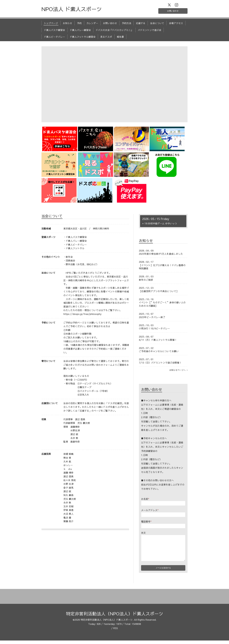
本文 (143, 534)
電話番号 (146, 523)
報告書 (120, 38)
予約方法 (126, 25)
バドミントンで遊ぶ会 (150, 31)
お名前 (145, 500)
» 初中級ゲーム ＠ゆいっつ (160, 225)
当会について (157, 25)
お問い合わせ (173, 12)
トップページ (51, 25)
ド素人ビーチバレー (54, 38)
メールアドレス (150, 512)
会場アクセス (176, 25)
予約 (79, 25)
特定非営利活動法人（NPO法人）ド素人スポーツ (115, 617)
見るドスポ (106, 38)
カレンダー (92, 25)
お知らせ (67, 25)
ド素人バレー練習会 (80, 31)
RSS (116, 632)
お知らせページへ (178, 372)
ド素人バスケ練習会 (54, 31)
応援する (141, 25)
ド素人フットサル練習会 (83, 38)
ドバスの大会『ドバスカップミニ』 (114, 31)
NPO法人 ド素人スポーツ (72, 11)
